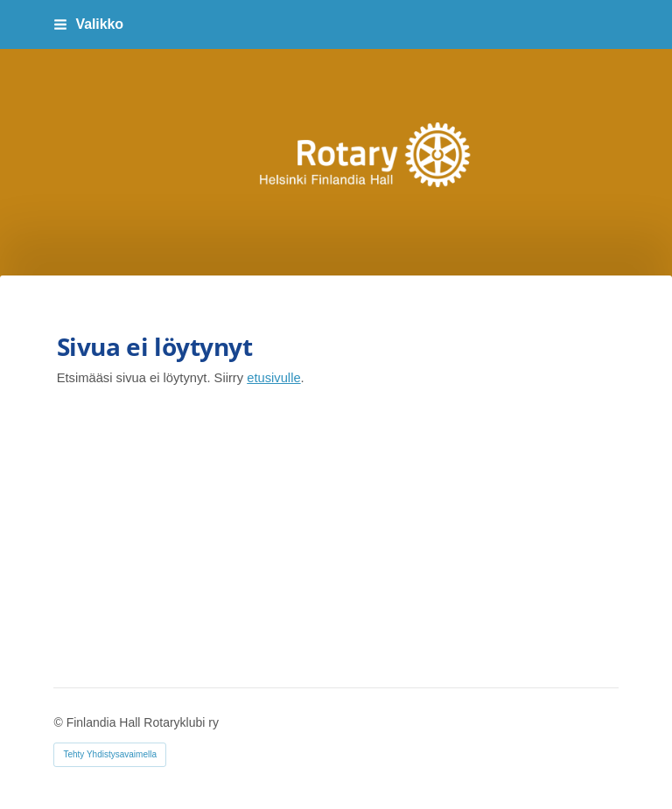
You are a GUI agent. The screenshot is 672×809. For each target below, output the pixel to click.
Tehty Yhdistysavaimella (110, 754)
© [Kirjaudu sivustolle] (59, 722)
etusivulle (273, 378)
